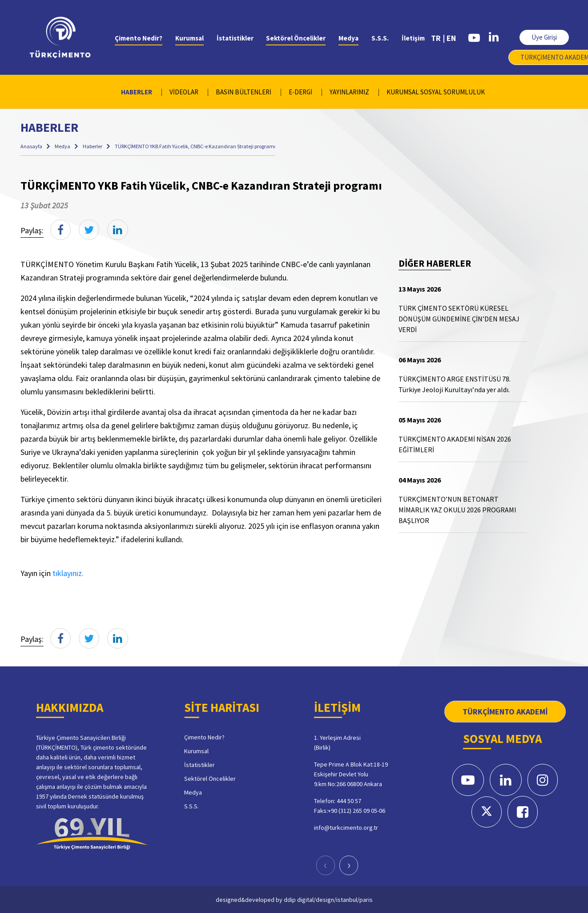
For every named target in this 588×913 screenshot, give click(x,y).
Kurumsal (189, 38)
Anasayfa (32, 146)
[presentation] (326, 865)
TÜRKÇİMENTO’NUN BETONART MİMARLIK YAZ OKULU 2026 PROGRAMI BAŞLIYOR (457, 510)
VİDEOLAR (184, 92)
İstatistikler (235, 38)
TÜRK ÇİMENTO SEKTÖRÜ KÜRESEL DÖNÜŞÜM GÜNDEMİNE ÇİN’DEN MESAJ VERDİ (459, 319)
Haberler (93, 146)
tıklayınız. (68, 573)
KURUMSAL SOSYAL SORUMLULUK (436, 92)
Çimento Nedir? (139, 38)
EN (451, 38)
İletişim (413, 38)
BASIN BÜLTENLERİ (244, 92)
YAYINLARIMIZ (349, 92)
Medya (348, 38)
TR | (438, 38)
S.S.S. (380, 38)
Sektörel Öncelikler (296, 38)
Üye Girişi (544, 37)
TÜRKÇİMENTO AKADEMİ (505, 712)
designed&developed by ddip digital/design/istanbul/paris (294, 899)
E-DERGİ (300, 92)
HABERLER (137, 92)
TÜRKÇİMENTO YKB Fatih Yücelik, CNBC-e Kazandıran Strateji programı (195, 146)
